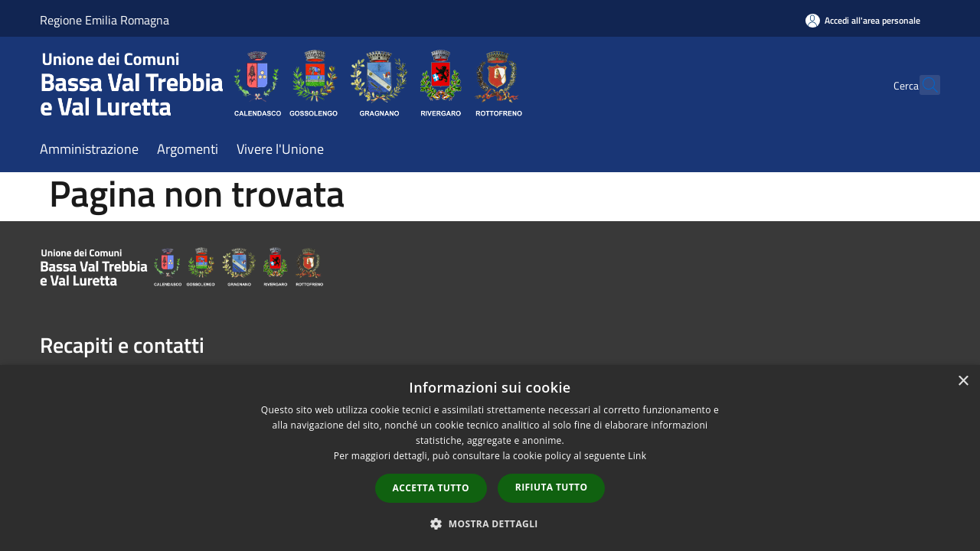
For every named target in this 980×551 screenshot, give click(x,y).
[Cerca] (922, 85)
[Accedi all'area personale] (863, 20)
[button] (490, 523)
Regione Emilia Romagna (105, 20)
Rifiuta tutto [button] (552, 487)
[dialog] (490, 458)
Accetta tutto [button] (431, 488)
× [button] (963, 381)
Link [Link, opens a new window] (637, 456)
